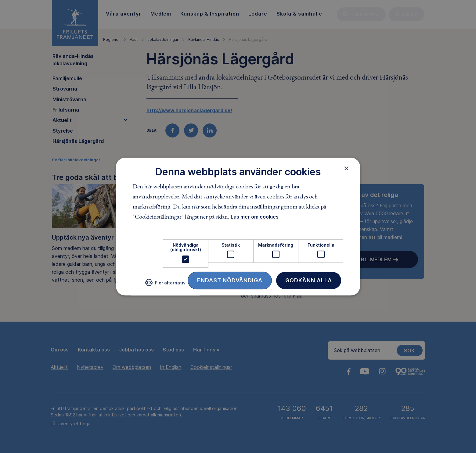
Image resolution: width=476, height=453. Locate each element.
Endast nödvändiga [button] (230, 280)
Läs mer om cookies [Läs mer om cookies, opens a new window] (255, 217)
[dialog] (238, 226)
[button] (165, 285)
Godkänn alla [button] (309, 280)
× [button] (346, 168)
